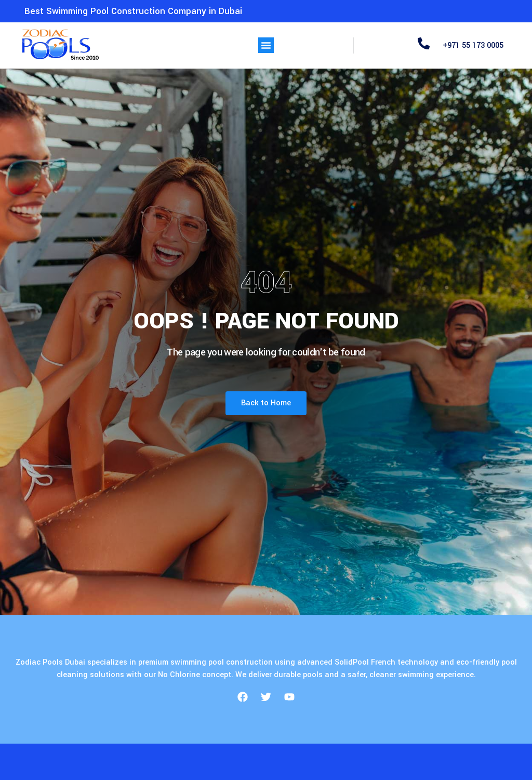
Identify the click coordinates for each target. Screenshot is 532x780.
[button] (266, 45)
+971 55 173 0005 (473, 45)
